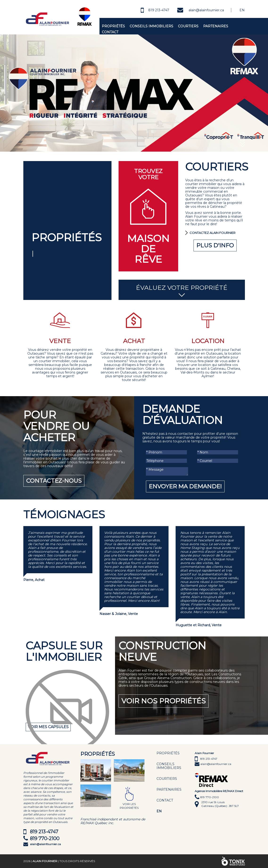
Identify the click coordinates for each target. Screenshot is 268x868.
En (242, 10)
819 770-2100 (45, 839)
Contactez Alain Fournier (212, 233)
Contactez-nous (54, 481)
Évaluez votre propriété (182, 291)
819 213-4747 (159, 10)
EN (159, 811)
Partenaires (216, 26)
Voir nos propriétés (164, 701)
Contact (110, 32)
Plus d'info (215, 245)
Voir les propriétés (129, 806)
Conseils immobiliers (151, 26)
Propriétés (113, 26)
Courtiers (188, 26)
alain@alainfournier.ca (206, 10)
